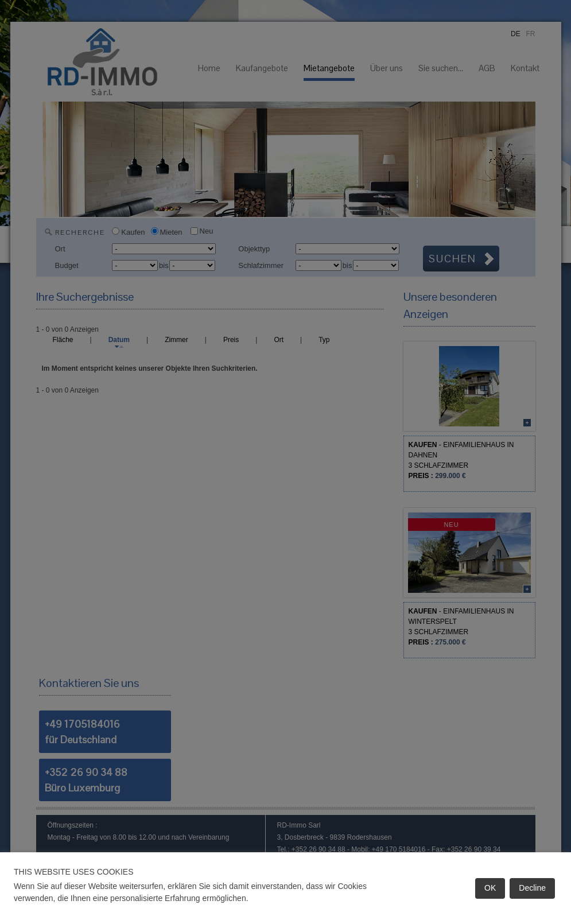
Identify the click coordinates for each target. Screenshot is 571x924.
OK (490, 888)
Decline (532, 888)
